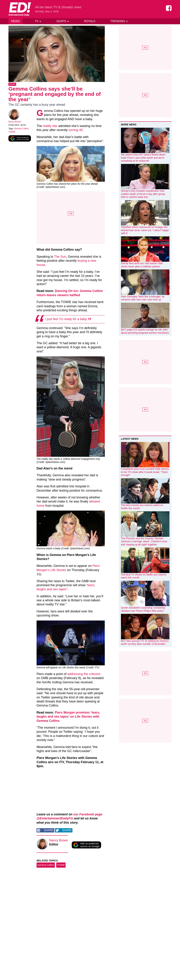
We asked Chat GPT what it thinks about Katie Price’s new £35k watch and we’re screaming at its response (143, 158)
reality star (50, 127)
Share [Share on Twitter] (67, 831)
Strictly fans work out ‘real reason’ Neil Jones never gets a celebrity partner (142, 265)
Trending (119, 21)
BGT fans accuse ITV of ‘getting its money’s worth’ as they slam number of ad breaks (145, 642)
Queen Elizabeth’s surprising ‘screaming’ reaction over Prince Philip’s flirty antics (143, 609)
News (15, 21)
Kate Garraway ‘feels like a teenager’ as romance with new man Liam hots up (143, 298)
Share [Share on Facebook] (49, 831)
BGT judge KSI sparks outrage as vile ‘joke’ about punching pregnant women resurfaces (145, 331)
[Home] (20, 9)
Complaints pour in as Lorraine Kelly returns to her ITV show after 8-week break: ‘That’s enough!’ (145, 472)
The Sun (60, 257)
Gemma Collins (21, 129)
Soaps (63, 21)
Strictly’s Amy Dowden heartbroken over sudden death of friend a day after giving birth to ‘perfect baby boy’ (143, 194)
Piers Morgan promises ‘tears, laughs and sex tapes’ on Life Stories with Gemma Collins (68, 717)
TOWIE (12, 133)
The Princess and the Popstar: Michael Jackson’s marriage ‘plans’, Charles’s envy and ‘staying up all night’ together (144, 541)
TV (38, 21)
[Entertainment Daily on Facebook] (169, 8)
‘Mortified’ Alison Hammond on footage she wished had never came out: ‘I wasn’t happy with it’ (145, 230)
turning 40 (76, 131)
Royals (90, 21)
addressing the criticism (84, 675)
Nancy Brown (15, 122)
